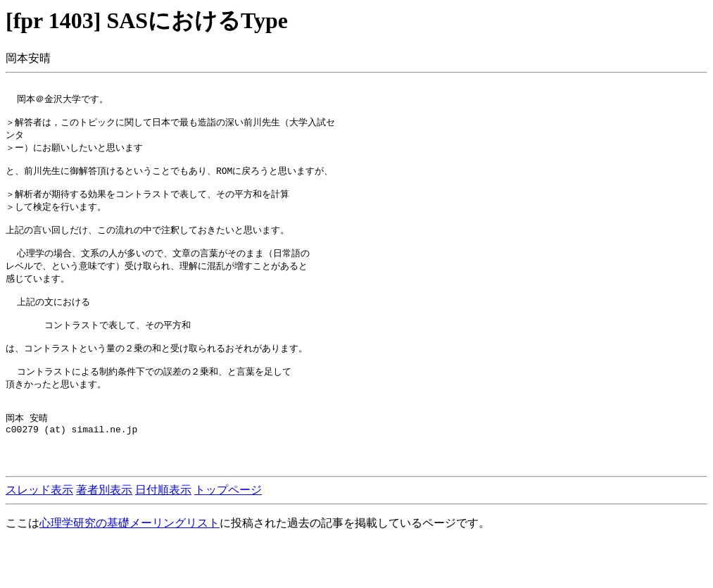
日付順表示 (163, 536)
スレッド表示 (39, 536)
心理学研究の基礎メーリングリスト (130, 569)
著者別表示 (104, 536)
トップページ (228, 536)
